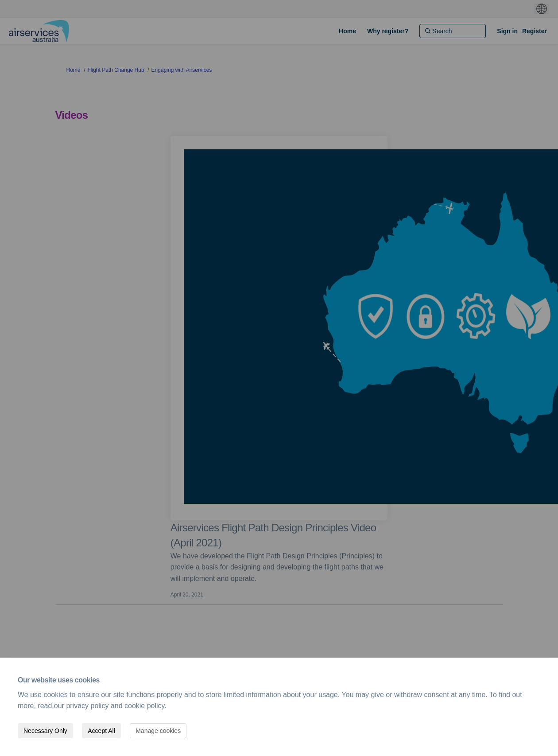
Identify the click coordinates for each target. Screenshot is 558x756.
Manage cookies (158, 731)
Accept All (101, 731)
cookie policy (144, 706)
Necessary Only (45, 731)
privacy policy (87, 706)
